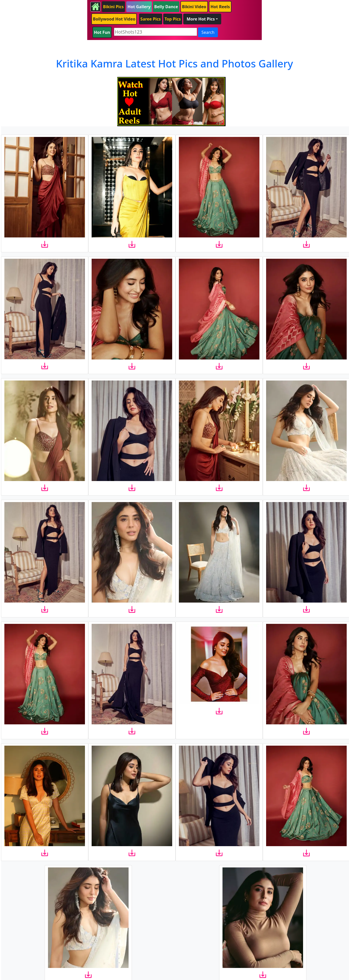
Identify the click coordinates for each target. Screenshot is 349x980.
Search (208, 32)
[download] (45, 244)
